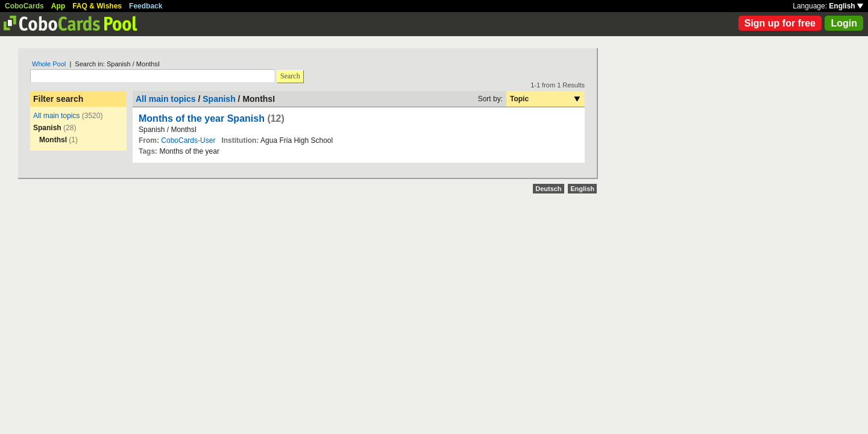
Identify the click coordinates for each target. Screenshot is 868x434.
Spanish (219, 99)
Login (844, 23)
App (58, 6)
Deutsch (548, 189)
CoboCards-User (188, 140)
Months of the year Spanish (202, 118)
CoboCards (24, 6)
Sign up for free (780, 23)
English (846, 6)
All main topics (56, 116)
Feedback (146, 6)
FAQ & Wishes (97, 6)
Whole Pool (49, 64)
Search (290, 76)
